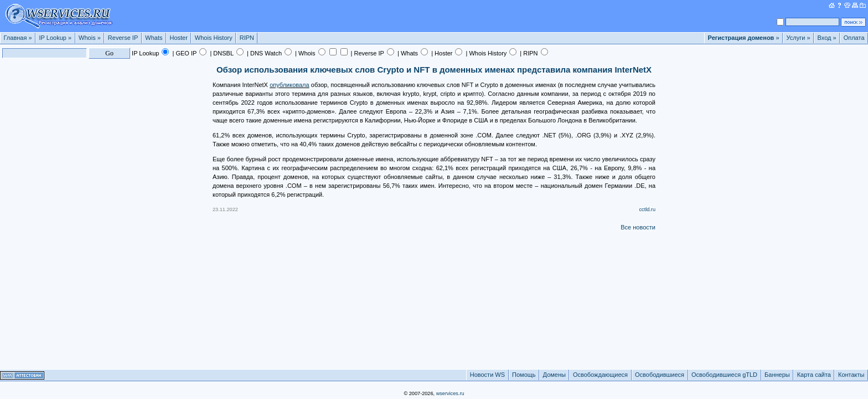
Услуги (799, 38)
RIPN (247, 38)
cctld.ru (647, 209)
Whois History (214, 38)
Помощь (524, 375)
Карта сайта (814, 375)
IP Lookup (56, 38)
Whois (90, 38)
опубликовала (290, 85)
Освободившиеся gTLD (724, 375)
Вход (827, 38)
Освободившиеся (660, 375)
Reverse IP (123, 38)
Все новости (638, 227)
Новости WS (487, 375)
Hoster (178, 38)
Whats (154, 38)
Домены (554, 375)
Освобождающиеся (600, 375)
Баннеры (777, 375)
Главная (18, 38)
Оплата (854, 38)
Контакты (851, 375)
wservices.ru (450, 393)
